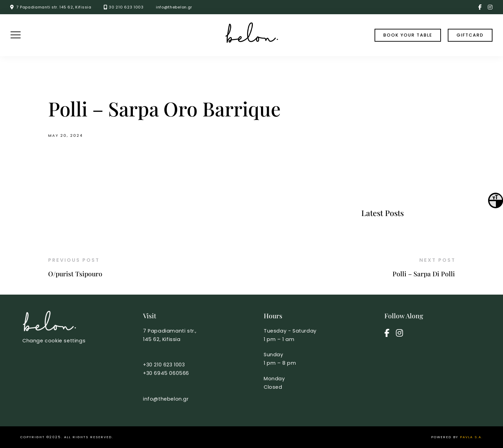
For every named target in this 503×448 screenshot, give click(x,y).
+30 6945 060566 (166, 373)
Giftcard (470, 35)
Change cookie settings (54, 341)
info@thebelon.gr (174, 7)
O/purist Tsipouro (75, 274)
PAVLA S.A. (471, 437)
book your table (408, 35)
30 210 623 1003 (126, 7)
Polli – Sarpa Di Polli (424, 274)
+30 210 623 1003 (164, 365)
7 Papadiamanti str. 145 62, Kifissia (54, 7)
